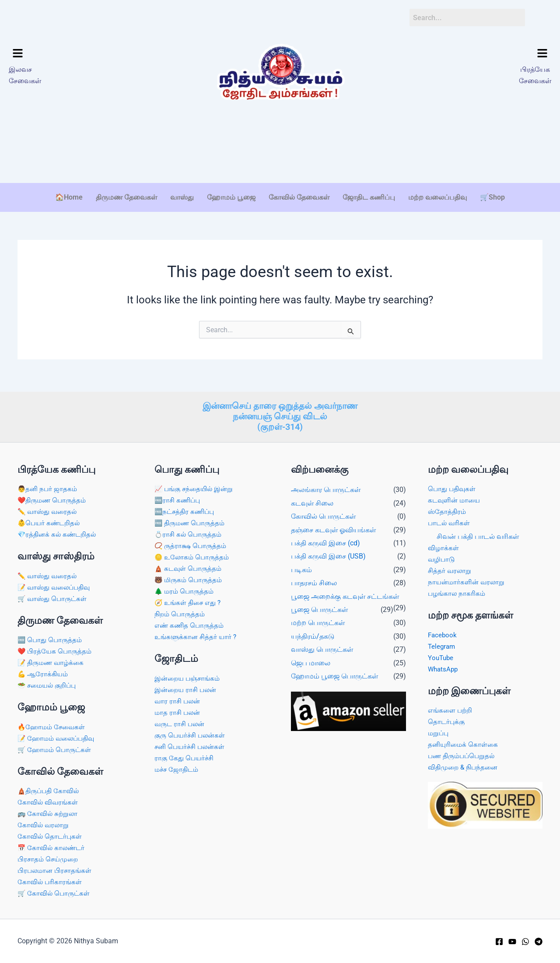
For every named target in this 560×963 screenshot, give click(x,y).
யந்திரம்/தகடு (313, 632)
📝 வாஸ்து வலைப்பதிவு (56, 584)
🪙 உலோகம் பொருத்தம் (193, 554)
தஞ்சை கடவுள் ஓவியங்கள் (333, 525)
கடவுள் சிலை (312, 499)
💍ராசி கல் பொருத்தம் (189, 531)
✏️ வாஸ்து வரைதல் (49, 508)
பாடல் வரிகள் (450, 519)
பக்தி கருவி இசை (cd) (325, 539)
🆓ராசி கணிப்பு (179, 496)
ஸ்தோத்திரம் (448, 508)
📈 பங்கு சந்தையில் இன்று (196, 485)
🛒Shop (492, 197)
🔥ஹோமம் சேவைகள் (53, 725)
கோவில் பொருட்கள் (323, 512)
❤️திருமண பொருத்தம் (54, 496)
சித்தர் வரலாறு (450, 567)
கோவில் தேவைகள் (299, 197)
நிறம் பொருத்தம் (181, 612)
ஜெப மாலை (311, 659)
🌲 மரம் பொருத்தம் (185, 589)
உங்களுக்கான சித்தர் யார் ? (197, 635)
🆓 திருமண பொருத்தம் (191, 519)
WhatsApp (444, 666)
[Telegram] (539, 942)
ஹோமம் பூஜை (231, 197)
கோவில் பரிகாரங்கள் (51, 881)
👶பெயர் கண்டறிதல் (50, 519)
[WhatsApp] (525, 942)
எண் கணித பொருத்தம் (190, 623)
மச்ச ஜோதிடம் (178, 769)
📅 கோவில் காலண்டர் (52, 847)
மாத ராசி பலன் (178, 711)
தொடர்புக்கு (447, 719)
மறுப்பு (439, 731)
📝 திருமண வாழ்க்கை (52, 660)
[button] (73, 54)
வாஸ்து (182, 197)
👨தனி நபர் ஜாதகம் (48, 485)
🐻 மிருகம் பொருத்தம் (190, 577)
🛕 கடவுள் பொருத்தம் (189, 565)
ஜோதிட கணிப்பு (369, 197)
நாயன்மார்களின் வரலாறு (468, 579)
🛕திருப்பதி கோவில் (50, 789)
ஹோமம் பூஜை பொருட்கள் (334, 672)
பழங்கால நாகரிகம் (458, 590)
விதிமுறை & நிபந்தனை (465, 766)
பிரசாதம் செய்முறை (49, 859)
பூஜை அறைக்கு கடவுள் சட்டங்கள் (345, 592)
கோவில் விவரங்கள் (49, 801)
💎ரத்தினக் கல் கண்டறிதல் (59, 531)
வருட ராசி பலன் (181, 722)
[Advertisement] (280, 155)
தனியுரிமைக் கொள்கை (464, 743)
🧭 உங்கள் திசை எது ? (189, 600)
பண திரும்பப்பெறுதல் (463, 754)
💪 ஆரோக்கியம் (44, 672)
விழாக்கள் (444, 544)
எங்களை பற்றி (451, 708)
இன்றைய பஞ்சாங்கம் (189, 676)
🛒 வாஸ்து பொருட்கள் (54, 596)
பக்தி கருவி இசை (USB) (328, 552)
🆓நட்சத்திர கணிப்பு (186, 508)
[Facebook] (499, 942)
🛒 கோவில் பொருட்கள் (55, 893)
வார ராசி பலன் (178, 699)
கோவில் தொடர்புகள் (51, 835)
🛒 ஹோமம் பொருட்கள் (56, 748)
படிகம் (301, 565)
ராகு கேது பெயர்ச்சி (185, 757)
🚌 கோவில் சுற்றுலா (49, 812)
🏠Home (69, 197)
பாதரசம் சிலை (314, 578)
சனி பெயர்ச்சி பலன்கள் (191, 746)
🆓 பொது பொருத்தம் (51, 637)
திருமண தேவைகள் (126, 197)
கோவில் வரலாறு (44, 824)
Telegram (442, 643)
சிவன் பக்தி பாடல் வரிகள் (478, 532)
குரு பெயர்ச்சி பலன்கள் (192, 734)
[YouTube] (512, 942)
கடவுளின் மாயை (455, 496)
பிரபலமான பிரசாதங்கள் (56, 870)
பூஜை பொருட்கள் (319, 605)
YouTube (441, 655)
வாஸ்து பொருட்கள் (322, 645)
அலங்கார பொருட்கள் (326, 486)
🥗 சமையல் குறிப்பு (49, 683)
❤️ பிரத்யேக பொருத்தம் (56, 648)
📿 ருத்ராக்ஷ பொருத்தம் (192, 543)
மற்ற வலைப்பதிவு (437, 197)
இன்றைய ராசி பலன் (187, 688)
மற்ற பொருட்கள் (318, 618)
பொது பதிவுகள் (453, 485)
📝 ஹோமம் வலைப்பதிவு (59, 736)
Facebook (443, 632)
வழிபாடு (442, 556)
